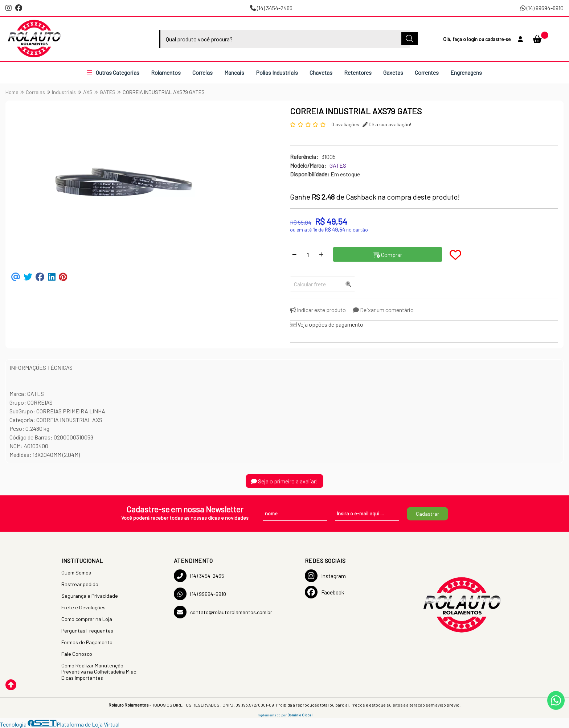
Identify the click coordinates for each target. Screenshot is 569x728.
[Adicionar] (321, 254)
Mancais (234, 72)
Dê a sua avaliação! (387, 124)
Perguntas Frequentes (87, 631)
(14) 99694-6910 (542, 8)
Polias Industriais (277, 72)
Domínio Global (300, 715)
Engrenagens (466, 72)
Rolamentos (166, 72)
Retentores (358, 72)
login (473, 39)
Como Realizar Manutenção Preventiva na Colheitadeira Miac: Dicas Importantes (100, 672)
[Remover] (294, 254)
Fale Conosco (77, 654)
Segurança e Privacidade (90, 596)
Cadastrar (427, 514)
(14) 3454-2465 (271, 8)
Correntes (427, 72)
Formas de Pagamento (87, 642)
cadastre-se (498, 39)
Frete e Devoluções (83, 607)
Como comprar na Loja (87, 619)
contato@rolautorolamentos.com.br (223, 612)
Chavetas (321, 72)
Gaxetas (393, 72)
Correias (202, 72)
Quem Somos (76, 572)
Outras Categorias (113, 72)
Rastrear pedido (80, 584)
